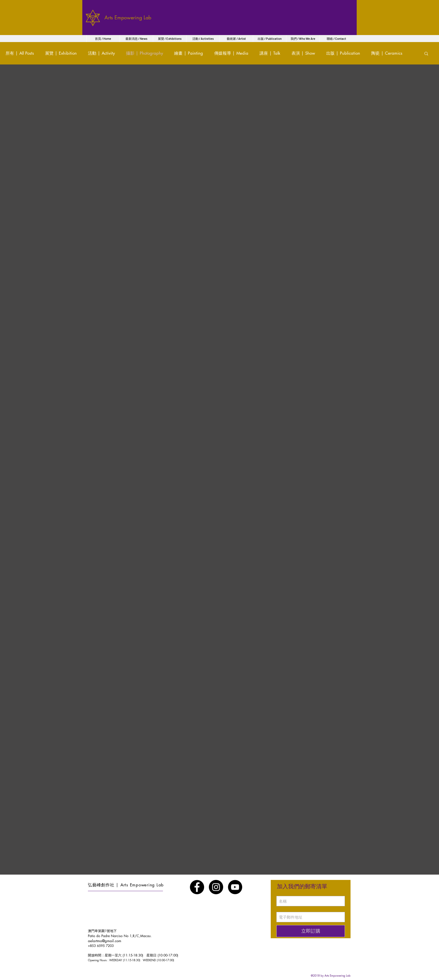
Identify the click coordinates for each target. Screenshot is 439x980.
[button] (426, 54)
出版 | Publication (343, 53)
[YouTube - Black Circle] (235, 887)
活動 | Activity (101, 53)
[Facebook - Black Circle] (197, 887)
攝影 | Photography (144, 53)
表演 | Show (303, 53)
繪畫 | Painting (189, 53)
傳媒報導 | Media (231, 53)
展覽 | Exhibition (61, 53)
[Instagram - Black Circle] (216, 887)
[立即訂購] (311, 931)
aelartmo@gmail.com (105, 941)
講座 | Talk (270, 53)
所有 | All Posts (20, 53)
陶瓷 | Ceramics (387, 53)
